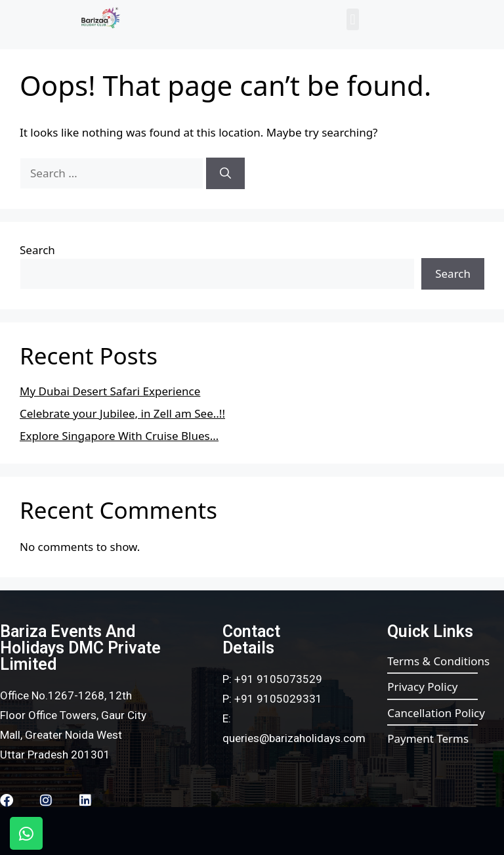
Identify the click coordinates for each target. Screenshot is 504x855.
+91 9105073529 (278, 679)
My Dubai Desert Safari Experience (110, 391)
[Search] (225, 173)
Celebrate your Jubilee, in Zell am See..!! (122, 413)
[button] (353, 19)
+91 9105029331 (278, 699)
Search (37, 250)
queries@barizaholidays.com (294, 738)
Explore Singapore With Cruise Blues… (119, 436)
